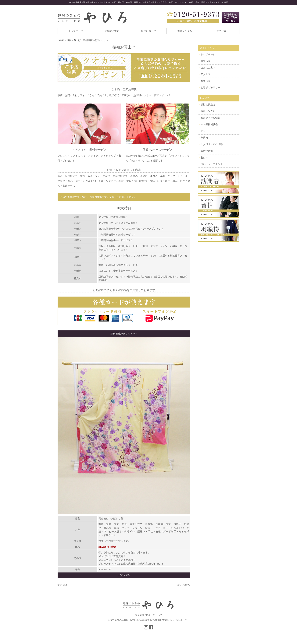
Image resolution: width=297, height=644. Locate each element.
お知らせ (206, 61)
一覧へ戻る (124, 575)
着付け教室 (207, 151)
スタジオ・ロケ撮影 (212, 144)
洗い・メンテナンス (212, 164)
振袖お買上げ (148, 31)
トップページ (76, 31)
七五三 (204, 131)
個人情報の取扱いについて (148, 615)
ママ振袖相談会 (209, 124)
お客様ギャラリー (210, 88)
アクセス (221, 31)
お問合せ (206, 81)
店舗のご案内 (112, 31)
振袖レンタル (185, 31)
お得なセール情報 (210, 118)
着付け (204, 158)
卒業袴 (204, 138)
